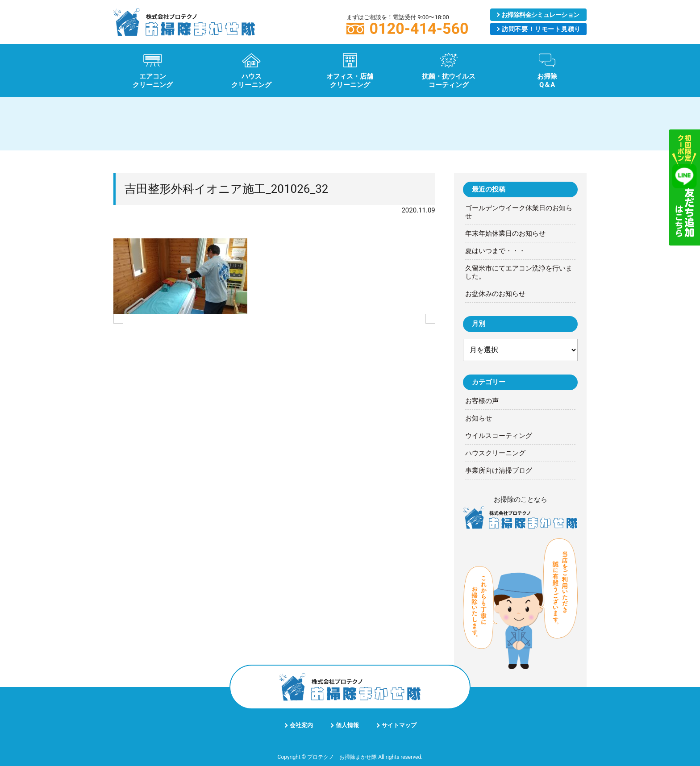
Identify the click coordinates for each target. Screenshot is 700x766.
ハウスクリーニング (495, 453)
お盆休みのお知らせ (495, 294)
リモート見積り (541, 29)
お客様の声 (482, 401)
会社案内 (301, 725)
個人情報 (347, 725)
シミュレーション (540, 15)
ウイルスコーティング (499, 436)
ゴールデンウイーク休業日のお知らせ (519, 212)
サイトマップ (399, 725)
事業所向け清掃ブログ (499, 470)
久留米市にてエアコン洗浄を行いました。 (519, 272)
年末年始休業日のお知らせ (505, 233)
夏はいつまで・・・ (495, 251)
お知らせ (479, 418)
